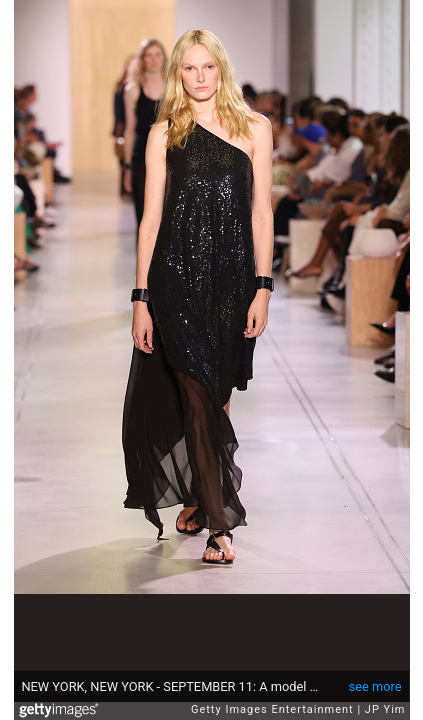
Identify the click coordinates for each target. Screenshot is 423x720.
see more (375, 686)
